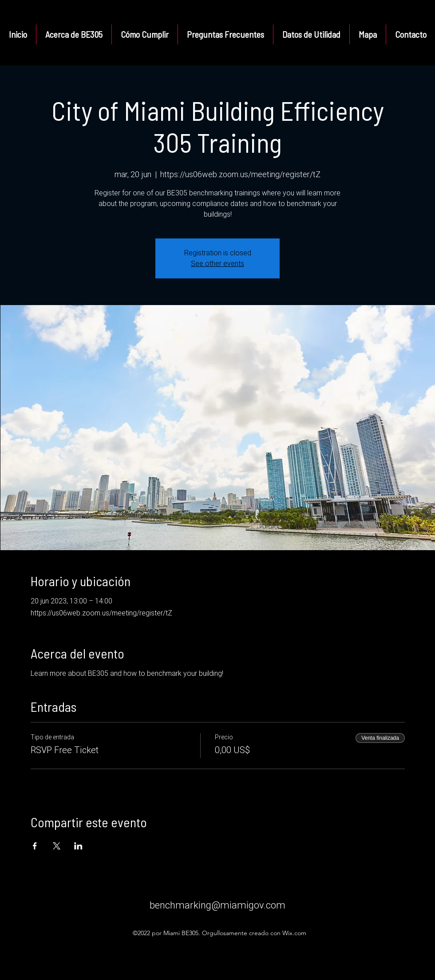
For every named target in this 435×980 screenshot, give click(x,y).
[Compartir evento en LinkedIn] (78, 846)
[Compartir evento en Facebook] (35, 846)
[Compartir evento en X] (57, 846)
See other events (217, 264)
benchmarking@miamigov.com (217, 905)
